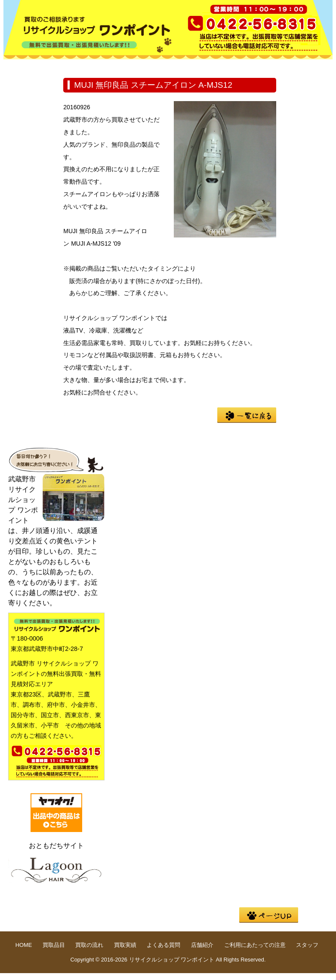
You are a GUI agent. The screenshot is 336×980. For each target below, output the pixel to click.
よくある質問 (251, 66)
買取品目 (86, 66)
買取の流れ (141, 66)
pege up (269, 915)
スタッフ (307, 945)
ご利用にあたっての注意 (255, 945)
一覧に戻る (247, 415)
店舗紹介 (31, 79)
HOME (31, 66)
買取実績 (196, 66)
